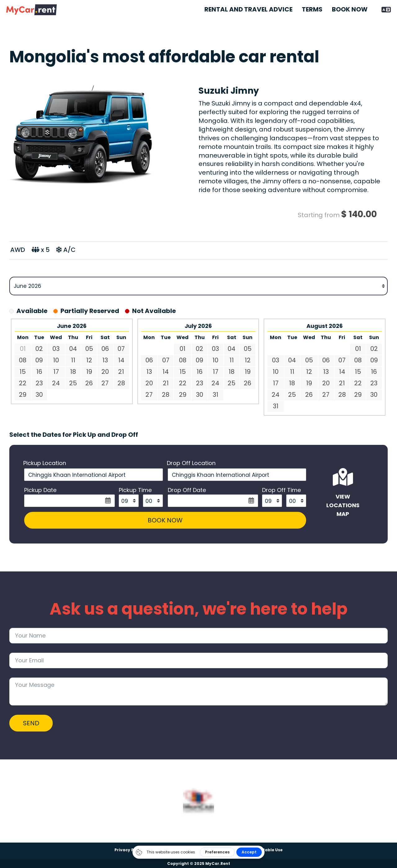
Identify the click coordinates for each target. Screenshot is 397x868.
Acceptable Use (266, 850)
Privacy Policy (129, 850)
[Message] (198, 692)
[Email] (198, 661)
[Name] (198, 636)
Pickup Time (135, 490)
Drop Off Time (281, 490)
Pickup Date (40, 490)
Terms (312, 9)
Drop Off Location (191, 463)
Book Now (350, 9)
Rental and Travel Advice (248, 9)
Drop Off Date (187, 490)
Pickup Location (45, 463)
